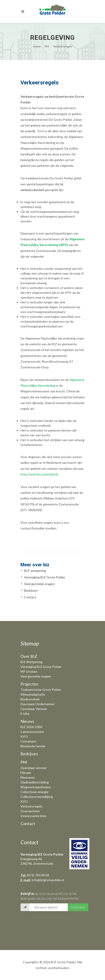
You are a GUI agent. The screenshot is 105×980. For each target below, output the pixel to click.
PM (47, 46)
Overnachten (30, 811)
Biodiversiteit (30, 699)
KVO (24, 736)
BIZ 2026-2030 (31, 727)
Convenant (28, 741)
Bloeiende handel (33, 746)
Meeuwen (28, 777)
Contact (30, 597)
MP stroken (29, 671)
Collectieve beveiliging (37, 797)
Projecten (29, 684)
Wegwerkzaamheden (36, 787)
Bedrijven (31, 590)
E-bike (25, 714)
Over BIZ (29, 656)
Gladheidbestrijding (35, 782)
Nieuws (27, 721)
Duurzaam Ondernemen (38, 704)
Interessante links (34, 816)
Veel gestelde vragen (39, 584)
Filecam (26, 773)
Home (37, 46)
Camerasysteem (32, 732)
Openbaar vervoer (34, 768)
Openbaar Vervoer (34, 709)
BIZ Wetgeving (31, 662)
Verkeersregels (63, 46)
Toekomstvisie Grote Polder (41, 690)
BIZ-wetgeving (35, 571)
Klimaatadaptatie (33, 694)
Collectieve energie (34, 792)
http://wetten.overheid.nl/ (39, 474)
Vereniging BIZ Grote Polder (45, 577)
